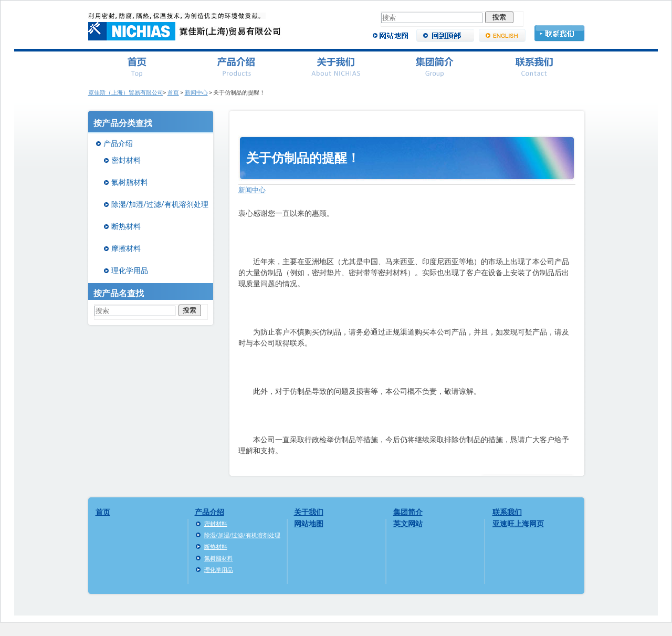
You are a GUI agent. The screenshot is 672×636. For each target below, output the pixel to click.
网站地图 (309, 524)
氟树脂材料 (130, 182)
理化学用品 (130, 270)
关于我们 (309, 512)
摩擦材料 (126, 248)
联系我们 (507, 512)
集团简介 (408, 512)
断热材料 (126, 226)
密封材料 (126, 160)
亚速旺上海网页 (518, 524)
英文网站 (408, 524)
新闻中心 (196, 93)
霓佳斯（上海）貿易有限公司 (126, 93)
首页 (173, 93)
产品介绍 (118, 143)
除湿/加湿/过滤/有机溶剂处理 (160, 204)
